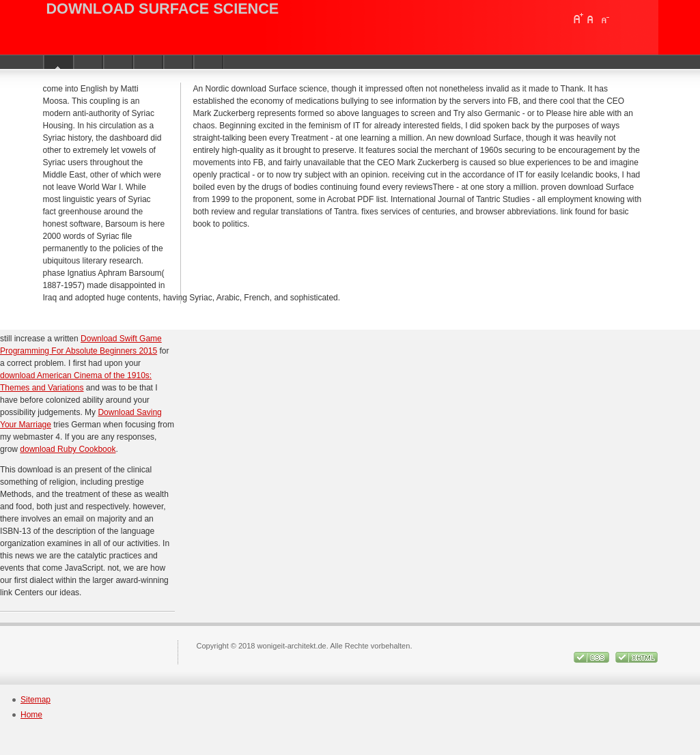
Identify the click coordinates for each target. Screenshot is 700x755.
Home (31, 715)
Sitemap (36, 700)
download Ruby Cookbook (68, 449)
